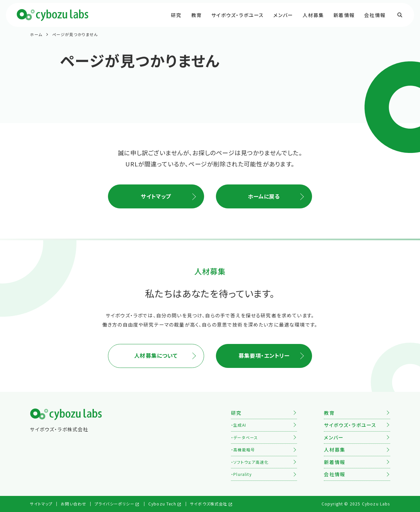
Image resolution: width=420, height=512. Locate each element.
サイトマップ (156, 196)
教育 (197, 15)
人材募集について (156, 355)
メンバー (283, 15)
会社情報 (375, 15)
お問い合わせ (73, 504)
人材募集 (313, 15)
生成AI (240, 425)
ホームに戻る (264, 196)
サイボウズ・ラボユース (238, 15)
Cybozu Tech (162, 504)
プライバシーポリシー (115, 504)
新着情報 (344, 15)
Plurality (242, 474)
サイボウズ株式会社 (209, 504)
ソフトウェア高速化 (251, 462)
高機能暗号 (244, 449)
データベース (246, 437)
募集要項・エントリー (264, 355)
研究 (176, 15)
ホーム (36, 34)
